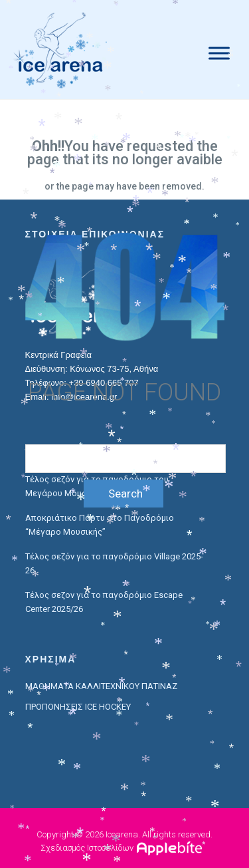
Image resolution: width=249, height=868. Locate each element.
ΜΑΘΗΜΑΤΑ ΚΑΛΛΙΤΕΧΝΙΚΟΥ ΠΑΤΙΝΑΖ (101, 686)
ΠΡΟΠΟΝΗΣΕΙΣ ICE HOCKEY (78, 707)
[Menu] (219, 53)
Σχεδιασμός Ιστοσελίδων (87, 848)
